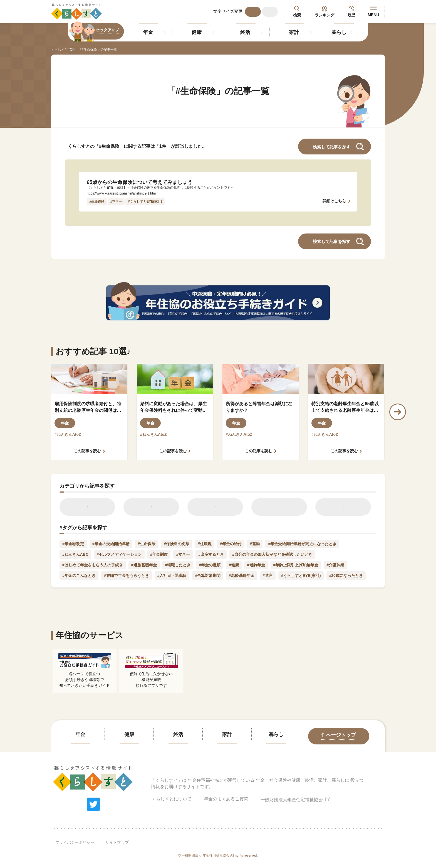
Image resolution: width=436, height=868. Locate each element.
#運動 (255, 544)
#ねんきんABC (75, 555)
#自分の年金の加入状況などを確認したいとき (272, 555)
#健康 (234, 565)
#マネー (116, 201)
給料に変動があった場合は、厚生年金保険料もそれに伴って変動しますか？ (174, 408)
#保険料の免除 (177, 544)
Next (398, 412)
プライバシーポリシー (75, 843)
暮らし (339, 32)
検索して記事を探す (332, 147)
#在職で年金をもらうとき (127, 576)
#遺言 (268, 576)
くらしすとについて (172, 799)
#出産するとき (211, 555)
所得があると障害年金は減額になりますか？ (259, 407)
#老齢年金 (256, 565)
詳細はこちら (334, 201)
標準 (253, 12)
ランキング (324, 15)
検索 (297, 15)
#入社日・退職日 (172, 576)
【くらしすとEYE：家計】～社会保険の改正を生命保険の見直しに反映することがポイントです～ (160, 188)
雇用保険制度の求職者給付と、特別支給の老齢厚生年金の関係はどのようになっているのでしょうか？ (88, 408)
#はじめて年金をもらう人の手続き (93, 565)
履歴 (351, 15)
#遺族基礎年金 (144, 565)
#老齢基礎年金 (242, 576)
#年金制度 (159, 555)
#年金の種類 (210, 565)
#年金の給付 (231, 544)
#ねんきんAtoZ (68, 434)
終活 (245, 32)
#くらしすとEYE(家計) (145, 201)
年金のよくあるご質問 (226, 799)
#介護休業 (336, 565)
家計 (294, 32)
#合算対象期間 (208, 576)
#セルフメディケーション (119, 555)
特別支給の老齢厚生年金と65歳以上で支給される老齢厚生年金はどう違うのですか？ (345, 408)
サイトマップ (117, 843)
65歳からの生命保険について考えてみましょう (140, 182)
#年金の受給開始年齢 (111, 544)
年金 (148, 32)
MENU (373, 12)
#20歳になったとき (346, 576)
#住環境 (205, 544)
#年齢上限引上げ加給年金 (296, 565)
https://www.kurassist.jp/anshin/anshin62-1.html (122, 193)
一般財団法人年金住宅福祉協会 (295, 799)
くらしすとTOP (63, 50)
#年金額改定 (73, 544)
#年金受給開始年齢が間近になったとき (303, 544)
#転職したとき (178, 565)
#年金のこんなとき (79, 576)
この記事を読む (87, 451)
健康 (197, 32)
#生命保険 (97, 201)
